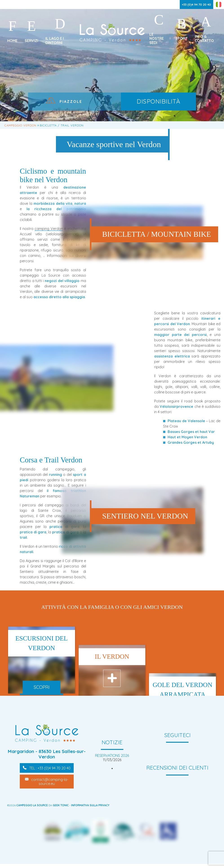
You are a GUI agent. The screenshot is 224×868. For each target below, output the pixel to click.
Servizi (31, 41)
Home (12, 41)
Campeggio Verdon (20, 125)
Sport (182, 38)
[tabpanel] (112, 758)
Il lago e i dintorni (55, 40)
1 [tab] (112, 769)
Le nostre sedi (157, 39)
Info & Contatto (204, 38)
